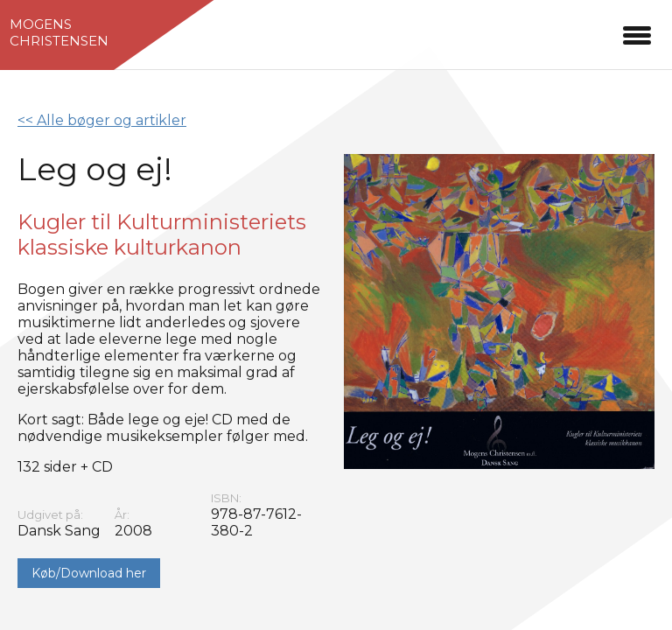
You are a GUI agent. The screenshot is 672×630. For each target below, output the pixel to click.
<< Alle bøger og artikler (102, 120)
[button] (637, 33)
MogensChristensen (59, 32)
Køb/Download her (89, 573)
